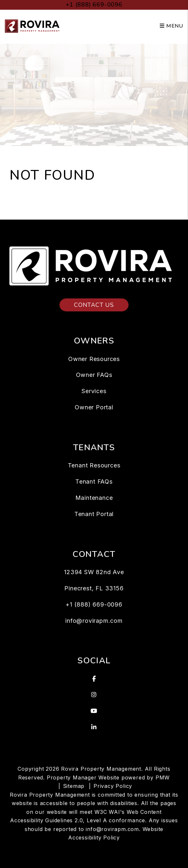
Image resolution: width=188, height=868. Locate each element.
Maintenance (94, 498)
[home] (33, 26)
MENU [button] (171, 26)
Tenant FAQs (94, 482)
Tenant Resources (94, 465)
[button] (94, 679)
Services (94, 391)
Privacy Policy (113, 786)
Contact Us (94, 305)
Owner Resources (94, 359)
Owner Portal (94, 407)
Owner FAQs (94, 375)
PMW (163, 778)
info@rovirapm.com (94, 621)
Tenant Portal (94, 514)
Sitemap (74, 786)
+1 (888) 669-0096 (94, 5)
